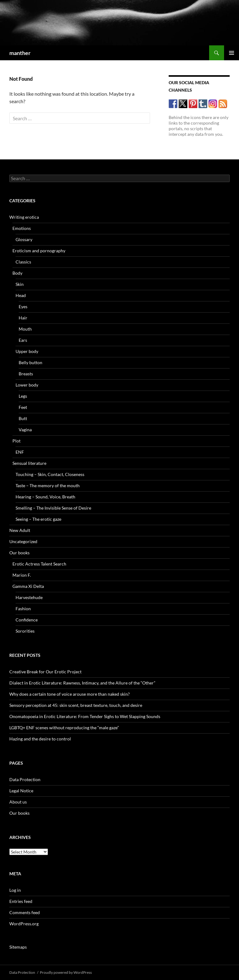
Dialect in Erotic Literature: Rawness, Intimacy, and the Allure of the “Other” (82, 683)
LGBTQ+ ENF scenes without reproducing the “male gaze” (64, 728)
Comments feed (25, 912)
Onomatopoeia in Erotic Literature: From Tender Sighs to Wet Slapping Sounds (85, 716)
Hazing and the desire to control (40, 739)
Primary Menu (232, 53)
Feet (23, 407)
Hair (23, 318)
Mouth (25, 329)
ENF (20, 452)
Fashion (23, 609)
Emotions (22, 228)
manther (20, 53)
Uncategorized (23, 541)
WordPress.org (24, 924)
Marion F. (22, 575)
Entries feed (21, 901)
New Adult (20, 530)
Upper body (27, 351)
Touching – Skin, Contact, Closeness (50, 474)
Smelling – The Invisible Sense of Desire (53, 508)
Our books (19, 553)
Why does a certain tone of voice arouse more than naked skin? (70, 694)
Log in (15, 890)
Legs (23, 396)
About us (18, 802)
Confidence (27, 620)
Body (17, 273)
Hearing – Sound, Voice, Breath (45, 497)
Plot (16, 441)
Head (21, 295)
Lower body (27, 385)
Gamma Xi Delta (28, 586)
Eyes (23, 307)
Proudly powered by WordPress (66, 972)
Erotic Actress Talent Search (39, 564)
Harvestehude (29, 597)
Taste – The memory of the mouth (48, 485)
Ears (23, 340)
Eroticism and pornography (39, 251)
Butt (23, 418)
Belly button (30, 362)
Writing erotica (24, 217)
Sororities (25, 631)
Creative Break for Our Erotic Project (45, 672)
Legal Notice (21, 791)
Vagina (25, 430)
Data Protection (25, 779)
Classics (23, 262)
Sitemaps (18, 947)
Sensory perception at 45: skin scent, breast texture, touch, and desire (76, 705)
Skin (20, 284)
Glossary (24, 239)
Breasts (26, 374)
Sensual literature (29, 463)
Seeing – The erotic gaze (38, 519)
